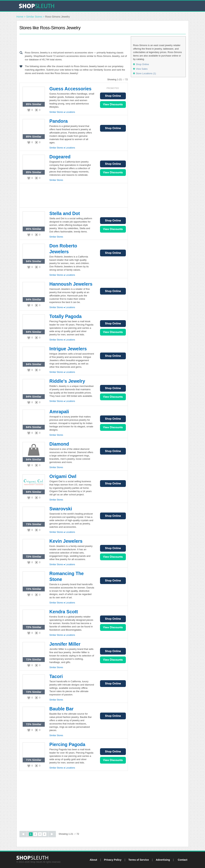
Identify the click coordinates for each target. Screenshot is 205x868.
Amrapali (59, 412)
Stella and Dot (65, 213)
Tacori (56, 676)
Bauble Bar (62, 709)
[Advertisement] (74, 42)
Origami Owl (63, 476)
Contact (182, 860)
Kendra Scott (64, 612)
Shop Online (113, 96)
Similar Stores (34, 17)
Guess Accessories (71, 89)
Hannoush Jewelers (71, 284)
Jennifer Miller (65, 644)
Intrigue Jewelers (68, 349)
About (93, 860)
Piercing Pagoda (67, 744)
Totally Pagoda (66, 316)
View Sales (113, 105)
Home (20, 17)
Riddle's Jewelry (67, 381)
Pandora (59, 121)
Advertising (163, 860)
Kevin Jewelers (66, 541)
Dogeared (60, 157)
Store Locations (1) (146, 73)
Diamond (59, 444)
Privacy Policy (113, 860)
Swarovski (61, 509)
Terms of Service (139, 860)
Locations (70, 112)
